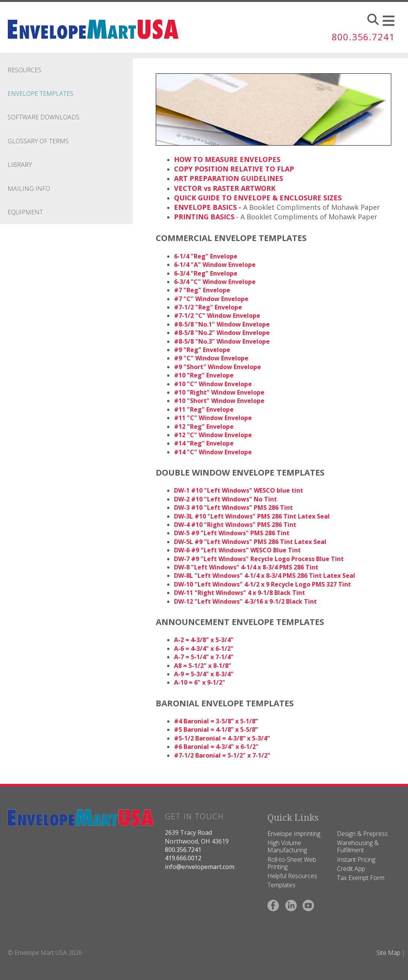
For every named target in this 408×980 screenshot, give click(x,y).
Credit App (351, 869)
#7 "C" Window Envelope (211, 299)
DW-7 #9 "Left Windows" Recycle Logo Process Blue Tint (259, 559)
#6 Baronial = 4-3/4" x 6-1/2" (216, 747)
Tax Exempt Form (361, 878)
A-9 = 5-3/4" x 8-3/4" (204, 674)
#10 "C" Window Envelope (213, 384)
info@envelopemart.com (200, 867)
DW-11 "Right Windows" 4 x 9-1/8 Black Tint (240, 593)
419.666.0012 (183, 858)
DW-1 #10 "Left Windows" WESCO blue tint (239, 490)
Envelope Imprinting (294, 834)
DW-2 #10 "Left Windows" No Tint (225, 499)
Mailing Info (29, 189)
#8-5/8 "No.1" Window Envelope (222, 324)
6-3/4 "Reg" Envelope (206, 273)
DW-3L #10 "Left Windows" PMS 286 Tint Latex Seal (252, 516)
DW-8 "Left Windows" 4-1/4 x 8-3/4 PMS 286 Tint (246, 567)
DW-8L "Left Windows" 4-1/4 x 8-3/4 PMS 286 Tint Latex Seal (265, 576)
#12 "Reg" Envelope (204, 427)
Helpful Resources (292, 876)
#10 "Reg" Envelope (204, 375)
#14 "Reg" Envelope (204, 443)
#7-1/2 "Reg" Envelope (208, 307)
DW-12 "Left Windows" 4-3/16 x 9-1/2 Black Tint (245, 601)
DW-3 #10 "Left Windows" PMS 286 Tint (233, 507)
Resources (25, 70)
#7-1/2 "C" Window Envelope (217, 316)
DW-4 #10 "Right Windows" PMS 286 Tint (235, 525)
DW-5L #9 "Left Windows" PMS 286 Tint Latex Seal (250, 542)
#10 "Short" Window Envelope (219, 401)
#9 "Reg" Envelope (202, 350)
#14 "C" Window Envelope (213, 452)
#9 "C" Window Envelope (211, 358)
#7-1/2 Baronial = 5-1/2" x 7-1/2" (222, 755)
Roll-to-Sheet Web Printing (292, 863)
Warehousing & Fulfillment (358, 846)
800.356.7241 (363, 37)
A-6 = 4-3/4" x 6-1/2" (204, 649)
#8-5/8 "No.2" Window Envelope (222, 333)
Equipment (25, 212)
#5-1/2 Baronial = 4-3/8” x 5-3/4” (222, 738)
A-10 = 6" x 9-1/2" (200, 682)
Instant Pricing (356, 859)
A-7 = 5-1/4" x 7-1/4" (204, 657)
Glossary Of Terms (38, 141)
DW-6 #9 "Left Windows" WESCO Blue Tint (237, 550)
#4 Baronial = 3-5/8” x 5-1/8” (216, 721)
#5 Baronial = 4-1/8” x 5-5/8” (216, 729)
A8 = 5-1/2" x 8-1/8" (203, 666)
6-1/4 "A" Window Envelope (215, 265)
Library (20, 165)
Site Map (388, 953)
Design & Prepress (362, 834)
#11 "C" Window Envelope (213, 418)
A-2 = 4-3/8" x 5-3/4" (204, 640)
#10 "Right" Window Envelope (219, 392)
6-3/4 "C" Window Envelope (215, 282)
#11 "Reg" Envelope (204, 409)
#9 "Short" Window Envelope (217, 367)
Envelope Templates (40, 94)
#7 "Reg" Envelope (202, 290)
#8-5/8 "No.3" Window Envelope (222, 341)
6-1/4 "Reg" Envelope (206, 256)
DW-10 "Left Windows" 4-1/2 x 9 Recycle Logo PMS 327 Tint (263, 584)
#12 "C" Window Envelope (213, 435)
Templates (281, 885)
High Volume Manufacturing (287, 846)
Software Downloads (43, 117)
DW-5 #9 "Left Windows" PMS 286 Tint (232, 533)
